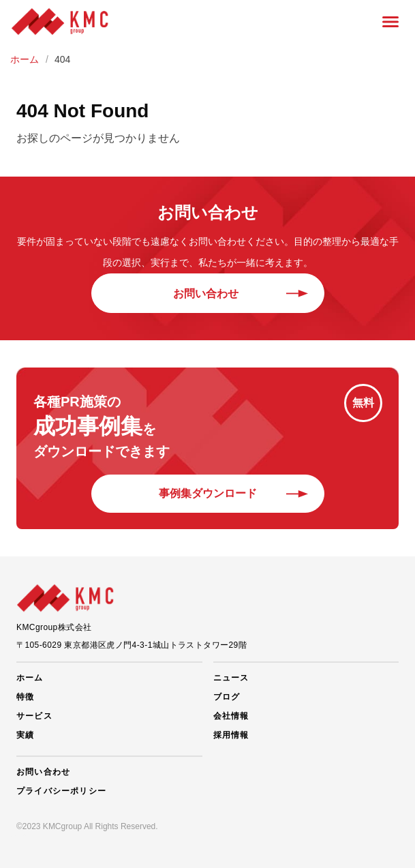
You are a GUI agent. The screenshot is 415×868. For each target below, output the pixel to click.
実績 (25, 735)
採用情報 (231, 735)
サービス (34, 716)
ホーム (30, 678)
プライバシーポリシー (61, 791)
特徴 (25, 697)
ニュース (231, 678)
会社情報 (231, 716)
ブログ (227, 697)
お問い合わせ (208, 294)
